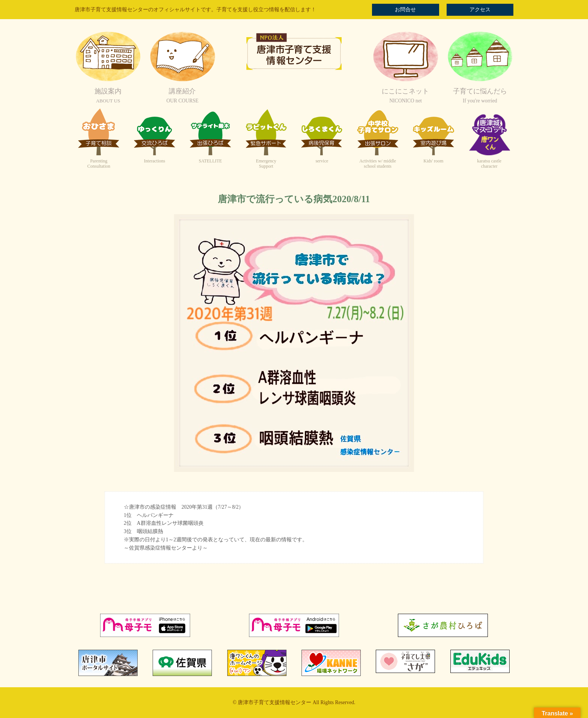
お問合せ (405, 10)
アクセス (480, 10)
